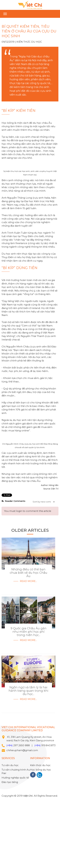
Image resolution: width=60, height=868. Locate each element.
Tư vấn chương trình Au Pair (16, 839)
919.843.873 (48, 812)
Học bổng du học (41, 837)
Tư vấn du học (10, 832)
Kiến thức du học (29, 42)
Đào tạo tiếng (10, 849)
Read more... (28, 648)
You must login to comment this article (28, 578)
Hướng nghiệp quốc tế (15, 845)
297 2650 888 (22, 812)
